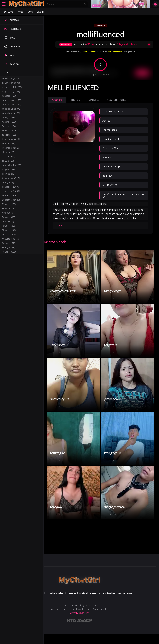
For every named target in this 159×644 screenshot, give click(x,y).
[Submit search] (85, 4)
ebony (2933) (9, 123)
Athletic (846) (10, 258)
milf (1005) (9, 166)
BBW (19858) (9, 268)
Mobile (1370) (10, 210)
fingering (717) (11, 190)
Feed (21, 12)
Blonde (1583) (10, 219)
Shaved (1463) (10, 248)
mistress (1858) (11, 205)
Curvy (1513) (9, 263)
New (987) (7, 229)
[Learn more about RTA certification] (72, 621)
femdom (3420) (10, 137)
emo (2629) (8, 195)
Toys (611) (8, 239)
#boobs (59, 225)
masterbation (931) (13, 176)
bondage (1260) (10, 200)
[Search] (64, 4)
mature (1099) (10, 127)
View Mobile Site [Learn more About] (80, 613)
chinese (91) (9, 161)
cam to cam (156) (12, 103)
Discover (9, 12)
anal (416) (8, 171)
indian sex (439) (12, 108)
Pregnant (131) (10, 156)
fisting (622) (10, 142)
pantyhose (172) (11, 118)
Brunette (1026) (11, 214)
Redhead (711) (10, 224)
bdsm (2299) (9, 185)
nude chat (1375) (12, 113)
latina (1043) (10, 132)
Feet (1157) (9, 152)
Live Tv (41, 12)
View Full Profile (117, 100)
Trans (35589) (10, 272)
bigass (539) (9, 181)
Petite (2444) (10, 253)
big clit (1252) (11, 94)
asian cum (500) (11, 84)
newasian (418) (10, 79)
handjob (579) (10, 98)
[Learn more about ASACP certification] (85, 621)
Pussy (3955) (9, 234)
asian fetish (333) (13, 89)
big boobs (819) (11, 147)
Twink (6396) (9, 243)
